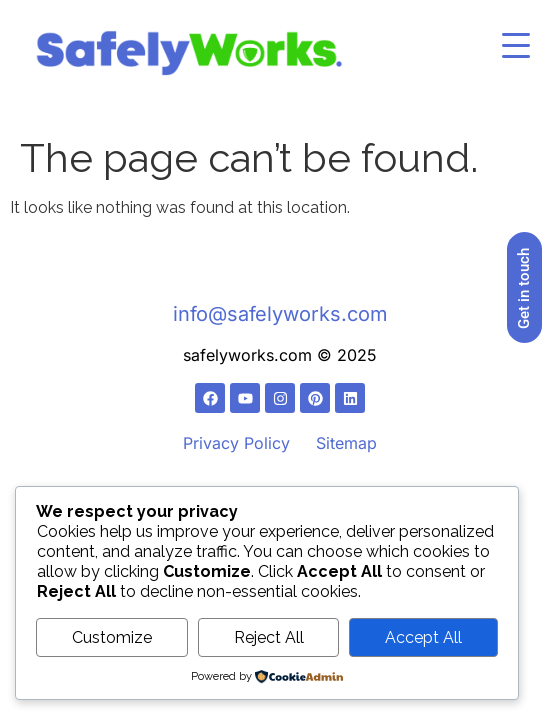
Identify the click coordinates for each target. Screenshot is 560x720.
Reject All (269, 637)
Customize (112, 637)
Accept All (423, 637)
